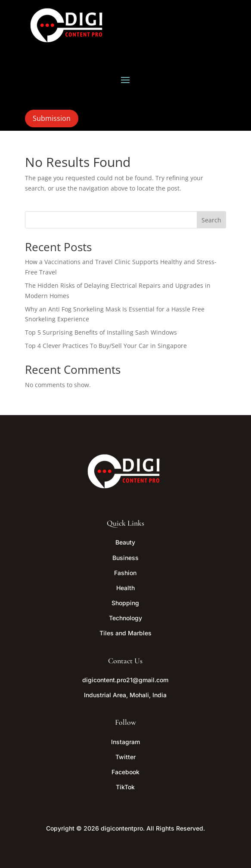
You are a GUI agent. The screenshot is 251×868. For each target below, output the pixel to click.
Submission (52, 118)
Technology (125, 618)
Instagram (125, 742)
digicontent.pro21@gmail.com (125, 680)
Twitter (125, 757)
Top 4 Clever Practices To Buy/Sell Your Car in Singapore (106, 346)
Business (125, 558)
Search (211, 220)
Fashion (125, 573)
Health (125, 588)
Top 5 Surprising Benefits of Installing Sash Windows (101, 332)
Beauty (125, 542)
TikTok (125, 787)
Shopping (125, 603)
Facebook (125, 772)
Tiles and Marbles (125, 633)
